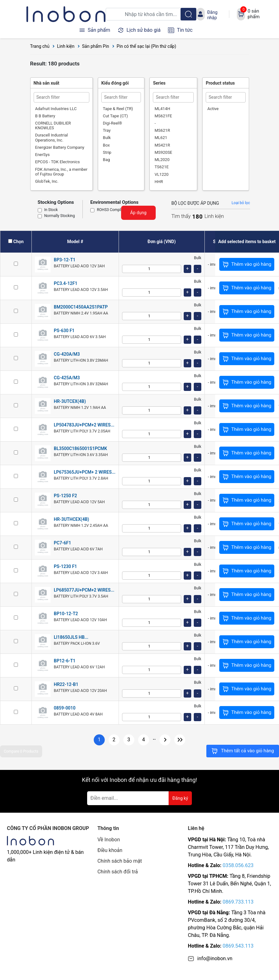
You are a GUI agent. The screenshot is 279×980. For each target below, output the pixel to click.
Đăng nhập (212, 15)
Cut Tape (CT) (115, 116)
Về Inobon (109, 840)
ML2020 (162, 160)
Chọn (18, 242)
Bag (106, 160)
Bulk (107, 138)
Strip (107, 152)
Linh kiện (66, 46)
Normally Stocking (60, 216)
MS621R (162, 130)
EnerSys (42, 155)
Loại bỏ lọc (241, 203)
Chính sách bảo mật (120, 861)
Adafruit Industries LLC (56, 109)
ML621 (161, 138)
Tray (107, 130)
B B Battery (45, 116)
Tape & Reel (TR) (118, 109)
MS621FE (163, 116)
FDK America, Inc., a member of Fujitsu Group (61, 172)
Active (213, 109)
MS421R (162, 145)
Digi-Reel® (112, 123)
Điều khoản (110, 850)
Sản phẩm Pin (96, 46)
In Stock (51, 210)
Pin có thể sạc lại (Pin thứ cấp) (146, 46)
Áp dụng (138, 213)
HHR (159, 182)
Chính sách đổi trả (118, 872)
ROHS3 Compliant (112, 210)
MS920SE (163, 152)
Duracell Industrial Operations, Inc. (52, 137)
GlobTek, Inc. (47, 181)
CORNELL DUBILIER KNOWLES (53, 125)
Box (106, 145)
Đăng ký (180, 798)
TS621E (162, 167)
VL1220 (162, 174)
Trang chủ (40, 46)
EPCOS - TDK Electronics (58, 162)
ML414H (162, 109)
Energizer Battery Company (60, 147)
